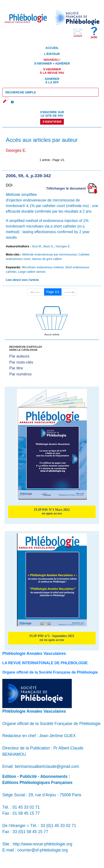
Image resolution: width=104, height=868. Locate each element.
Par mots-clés (21, 362)
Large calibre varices (32, 272)
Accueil (52, 48)
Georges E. (63, 246)
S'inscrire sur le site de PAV (52, 114)
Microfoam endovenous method (43, 267)
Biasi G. (49, 246)
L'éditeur (52, 54)
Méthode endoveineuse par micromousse (49, 254)
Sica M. (37, 246)
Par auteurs (19, 356)
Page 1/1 (53, 292)
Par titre (16, 368)
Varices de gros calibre (47, 259)
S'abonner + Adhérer (52, 61)
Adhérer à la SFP (52, 81)
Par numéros (20, 374)
